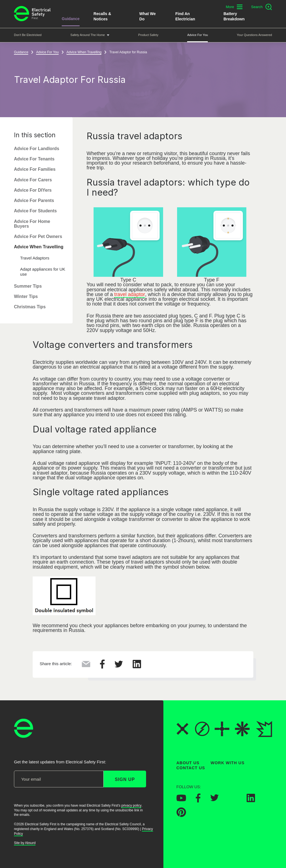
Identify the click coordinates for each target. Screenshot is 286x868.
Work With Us (227, 763)
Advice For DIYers (33, 190)
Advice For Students (35, 211)
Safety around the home (88, 35)
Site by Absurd (25, 843)
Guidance (71, 19)
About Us (188, 763)
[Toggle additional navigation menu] (234, 7)
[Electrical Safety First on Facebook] (198, 800)
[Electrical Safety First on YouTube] (181, 799)
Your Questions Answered (254, 35)
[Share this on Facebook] (102, 667)
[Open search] (262, 7)
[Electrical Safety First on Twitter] (214, 800)
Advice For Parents (34, 200)
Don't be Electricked (28, 35)
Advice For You (197, 35)
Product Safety (148, 35)
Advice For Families (35, 169)
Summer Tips (28, 286)
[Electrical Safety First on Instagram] (233, 800)
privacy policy (131, 805)
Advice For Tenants (34, 159)
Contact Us (191, 768)
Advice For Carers (33, 180)
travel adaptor (130, 294)
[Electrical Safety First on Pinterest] (181, 815)
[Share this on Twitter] (119, 666)
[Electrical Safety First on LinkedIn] (251, 800)
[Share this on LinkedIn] (137, 667)
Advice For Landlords (37, 149)
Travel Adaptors (35, 258)
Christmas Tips (30, 307)
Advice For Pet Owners (38, 236)
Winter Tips (26, 296)
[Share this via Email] (86, 665)
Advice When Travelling (39, 247)
